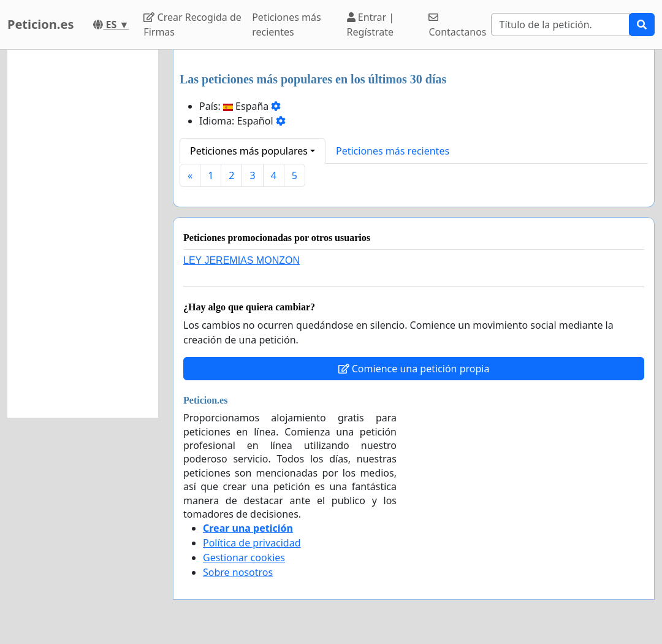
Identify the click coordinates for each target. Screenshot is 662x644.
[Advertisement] (83, 234)
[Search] (560, 25)
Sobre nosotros (238, 572)
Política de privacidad (252, 543)
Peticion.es (40, 24)
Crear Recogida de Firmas (192, 25)
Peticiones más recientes (286, 25)
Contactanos (457, 25)
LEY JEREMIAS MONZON (242, 260)
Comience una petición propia (414, 369)
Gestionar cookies (244, 558)
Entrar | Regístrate (371, 25)
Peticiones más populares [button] (249, 151)
